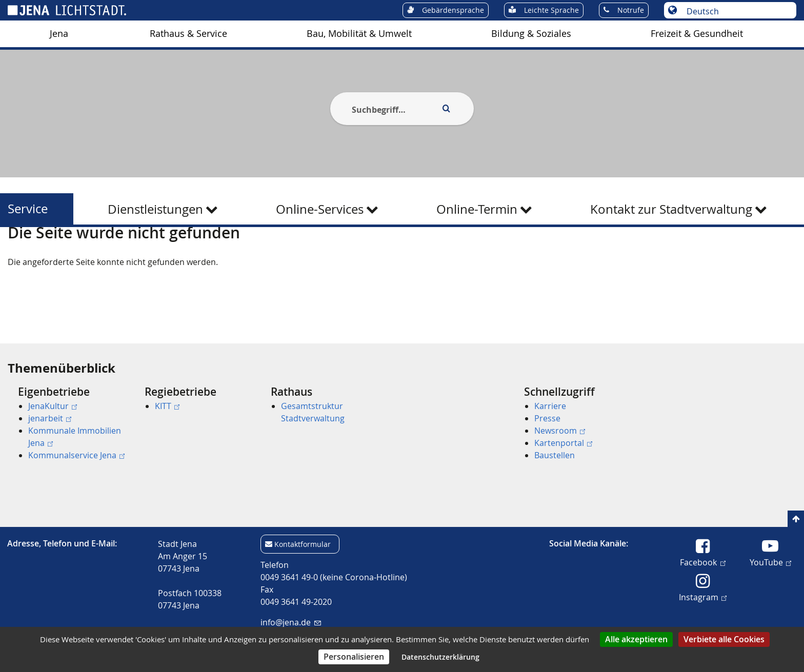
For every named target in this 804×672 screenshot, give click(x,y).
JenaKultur (53, 406)
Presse (547, 418)
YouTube (770, 562)
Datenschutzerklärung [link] (440, 657)
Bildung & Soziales (531, 34)
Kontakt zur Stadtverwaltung (671, 209)
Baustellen (555, 455)
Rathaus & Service (188, 34)
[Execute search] (446, 109)
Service (28, 209)
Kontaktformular (303, 544)
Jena (59, 34)
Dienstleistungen (155, 209)
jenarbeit (50, 418)
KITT (167, 406)
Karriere (550, 406)
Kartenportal (563, 443)
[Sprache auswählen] (736, 11)
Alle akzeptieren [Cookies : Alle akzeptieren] (636, 639)
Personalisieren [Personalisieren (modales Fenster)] (354, 657)
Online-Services (320, 209)
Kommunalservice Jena (76, 455)
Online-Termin (477, 209)
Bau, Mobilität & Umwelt (359, 34)
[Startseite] (19, 253)
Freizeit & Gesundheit (697, 34)
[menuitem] (59, 34)
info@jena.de (290, 622)
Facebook (702, 562)
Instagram (703, 597)
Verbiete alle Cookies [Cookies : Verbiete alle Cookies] (724, 639)
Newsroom (560, 431)
